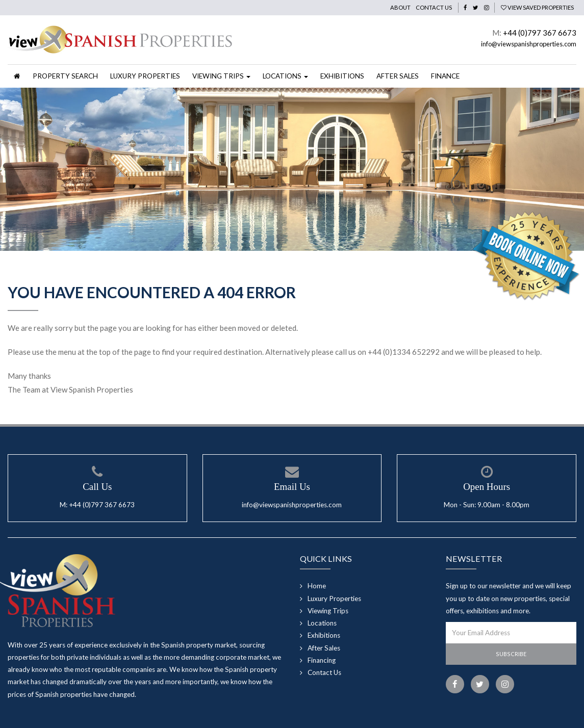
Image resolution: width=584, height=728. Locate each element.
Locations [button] (285, 76)
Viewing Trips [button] (221, 76)
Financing (322, 660)
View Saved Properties (537, 7)
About (400, 7)
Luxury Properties (145, 76)
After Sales (398, 76)
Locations (322, 623)
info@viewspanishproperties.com (529, 44)
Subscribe (511, 654)
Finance (445, 76)
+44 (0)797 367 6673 (540, 33)
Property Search (65, 76)
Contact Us (434, 7)
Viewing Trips (328, 611)
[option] (292, 169)
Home (317, 586)
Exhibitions (342, 76)
